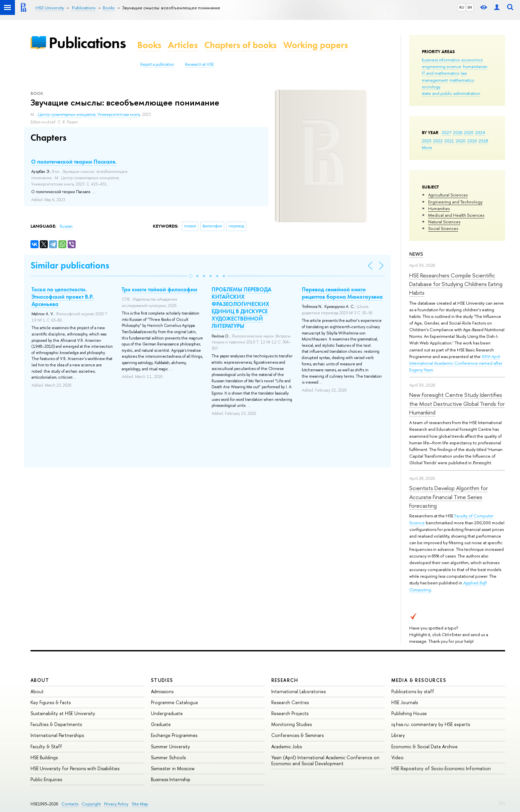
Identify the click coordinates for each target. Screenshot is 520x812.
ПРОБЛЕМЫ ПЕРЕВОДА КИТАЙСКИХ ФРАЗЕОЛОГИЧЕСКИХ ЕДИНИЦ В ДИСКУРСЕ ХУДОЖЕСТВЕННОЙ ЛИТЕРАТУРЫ (241, 308)
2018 (483, 141)
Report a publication (157, 64)
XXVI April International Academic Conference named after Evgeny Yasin (456, 363)
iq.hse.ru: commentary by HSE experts (431, 724)
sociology (431, 87)
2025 (469, 132)
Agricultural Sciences (448, 195)
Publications (87, 43)
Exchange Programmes (174, 735)
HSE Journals (405, 702)
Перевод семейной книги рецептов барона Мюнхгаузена (342, 293)
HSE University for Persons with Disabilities (75, 768)
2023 (427, 141)
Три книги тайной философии (160, 289)
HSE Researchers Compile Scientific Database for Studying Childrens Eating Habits (456, 284)
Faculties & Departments (56, 724)
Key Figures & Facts (51, 702)
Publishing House (409, 713)
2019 (472, 141)
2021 (449, 141)
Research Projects (290, 713)
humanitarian (475, 66)
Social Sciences (443, 228)
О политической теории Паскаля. (74, 162)
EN (470, 7)
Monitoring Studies (292, 724)
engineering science (442, 66)
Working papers (316, 45)
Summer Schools (168, 757)
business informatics (441, 60)
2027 (447, 132)
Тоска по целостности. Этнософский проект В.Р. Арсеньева (63, 297)
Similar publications (70, 265)
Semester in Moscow (173, 768)
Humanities (439, 208)
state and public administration (451, 93)
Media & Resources (419, 680)
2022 (438, 141)
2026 (458, 132)
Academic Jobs (287, 746)
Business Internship (171, 779)
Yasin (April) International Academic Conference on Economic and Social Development (325, 760)
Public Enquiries (46, 779)
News (416, 254)
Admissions (162, 691)
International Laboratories (298, 691)
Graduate (161, 724)
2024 (480, 132)
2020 (461, 141)
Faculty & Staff (46, 746)
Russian (66, 226)
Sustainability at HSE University (63, 713)
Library (398, 735)
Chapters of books (240, 45)
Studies (162, 680)
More (427, 147)
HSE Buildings (44, 757)
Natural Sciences (444, 222)
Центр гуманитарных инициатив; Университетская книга (89, 114)
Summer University (170, 746)
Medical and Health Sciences (456, 215)
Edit (502, 802)
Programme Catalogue (174, 702)
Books (149, 45)
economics (472, 60)
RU (462, 7)
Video (397, 757)
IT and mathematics (440, 73)
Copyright (91, 804)
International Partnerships (57, 735)
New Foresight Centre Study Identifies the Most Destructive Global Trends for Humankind (457, 404)
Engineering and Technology (455, 202)
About (40, 680)
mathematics (462, 80)
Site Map (140, 804)
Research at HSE (199, 64)
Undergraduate (167, 713)
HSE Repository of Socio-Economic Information (441, 768)
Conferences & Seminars (297, 735)
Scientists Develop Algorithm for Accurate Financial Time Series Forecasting (449, 497)
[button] (191, 276)
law (464, 73)
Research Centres (290, 702)
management (435, 80)
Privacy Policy (116, 804)
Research (285, 680)
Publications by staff (413, 691)
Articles (183, 45)
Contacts (70, 804)
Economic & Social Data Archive (424, 746)
